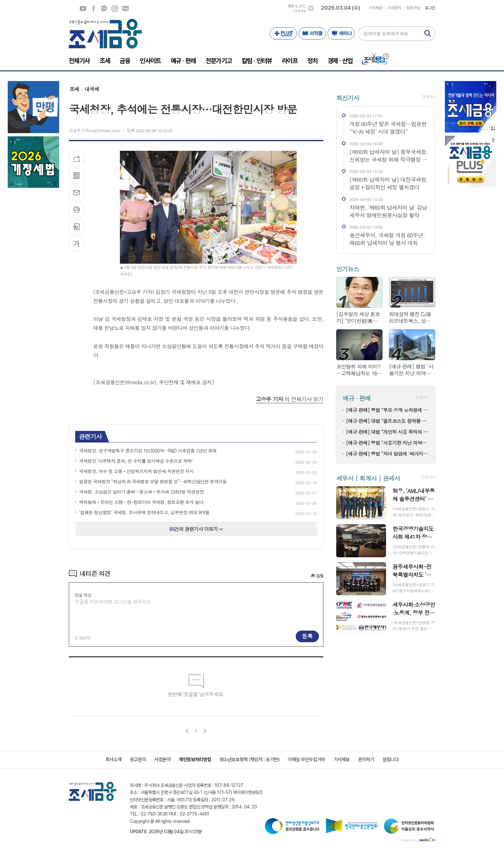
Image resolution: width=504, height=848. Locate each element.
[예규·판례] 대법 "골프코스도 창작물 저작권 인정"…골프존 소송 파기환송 (387, 421)
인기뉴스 (348, 269)
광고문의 (138, 760)
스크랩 (76, 227)
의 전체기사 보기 (290, 399)
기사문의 (394, 8)
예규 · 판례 (357, 398)
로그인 (430, 8)
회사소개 (113, 760)
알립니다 (391, 760)
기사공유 (76, 159)
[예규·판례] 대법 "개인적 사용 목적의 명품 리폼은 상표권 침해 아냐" (387, 432)
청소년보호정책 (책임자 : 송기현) (249, 760)
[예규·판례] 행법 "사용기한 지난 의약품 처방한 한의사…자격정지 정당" (387, 443)
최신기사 (348, 98)
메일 (76, 193)
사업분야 (162, 760)
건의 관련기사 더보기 (196, 529)
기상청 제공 (299, 11)
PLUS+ (283, 33)
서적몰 (312, 33)
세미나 (341, 33)
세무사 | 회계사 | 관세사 (368, 478)
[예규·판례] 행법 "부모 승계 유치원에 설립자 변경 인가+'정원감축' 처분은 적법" (387, 410)
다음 (205, 731)
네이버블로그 (125, 9)
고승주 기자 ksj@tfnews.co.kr (94, 130)
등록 (307, 636)
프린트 (76, 210)
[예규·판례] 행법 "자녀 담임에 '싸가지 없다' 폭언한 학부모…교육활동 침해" (387, 454)
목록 (76, 176)
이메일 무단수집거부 (306, 760)
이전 (187, 731)
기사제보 (375, 8)
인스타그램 (115, 9)
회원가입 (413, 8)
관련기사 (90, 436)
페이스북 (94, 9)
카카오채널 (104, 9)
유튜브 (83, 9)
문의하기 (366, 760)
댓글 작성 (83, 595)
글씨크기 (76, 244)
